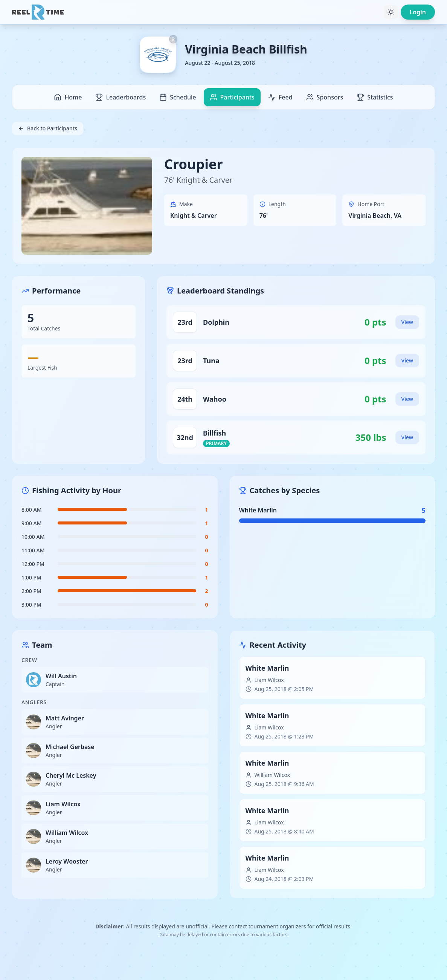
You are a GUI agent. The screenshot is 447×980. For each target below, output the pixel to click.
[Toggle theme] (391, 12)
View (407, 322)
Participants (232, 97)
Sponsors (325, 97)
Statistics (375, 97)
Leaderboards (121, 97)
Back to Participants (48, 128)
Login (418, 12)
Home (68, 97)
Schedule (178, 97)
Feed (280, 97)
